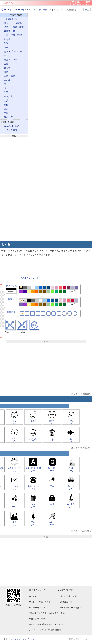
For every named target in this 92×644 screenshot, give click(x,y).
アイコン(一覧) (11, 19)
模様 (6, 105)
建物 (6, 72)
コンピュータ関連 (13, 23)
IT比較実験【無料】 (38, 619)
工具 (6, 101)
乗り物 (7, 68)
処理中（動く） (12, 31)
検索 (87, 10)
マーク (7, 47)
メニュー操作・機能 (14, 27)
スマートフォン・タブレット (21, 639)
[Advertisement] (14, 189)
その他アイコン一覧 (29, 278)
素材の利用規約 (12, 126)
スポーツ (8, 117)
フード (7, 84)
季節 (6, 113)
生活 (6, 92)
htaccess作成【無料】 (39, 608)
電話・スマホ (11, 60)
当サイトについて (37, 590)
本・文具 (8, 97)
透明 (23, 300)
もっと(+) (72, 291)
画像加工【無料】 (68, 602)
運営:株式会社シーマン (79, 639)
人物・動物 (42, 10)
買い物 (7, 80)
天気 (6, 64)
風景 (6, 109)
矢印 (6, 43)
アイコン (31, 10)
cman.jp (6, 10)
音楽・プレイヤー (13, 52)
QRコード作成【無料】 (40, 602)
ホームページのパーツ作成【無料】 (46, 630)
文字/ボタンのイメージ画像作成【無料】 (48, 613)
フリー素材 (19, 10)
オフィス (8, 56)
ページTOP (81, 394)
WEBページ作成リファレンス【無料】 (47, 624)
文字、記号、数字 (13, 35)
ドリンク (8, 88)
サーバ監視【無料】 (69, 596)
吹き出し (8, 39)
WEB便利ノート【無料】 (72, 608)
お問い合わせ (66, 590)
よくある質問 (11, 130)
